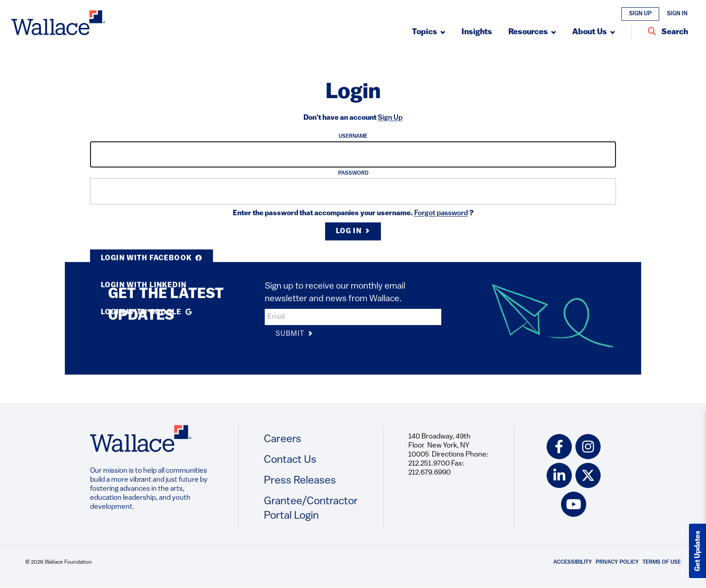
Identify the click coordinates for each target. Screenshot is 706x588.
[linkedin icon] (559, 475)
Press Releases (300, 481)
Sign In (677, 14)
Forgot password (441, 213)
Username (353, 136)
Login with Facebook (152, 258)
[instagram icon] (588, 447)
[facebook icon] (559, 447)
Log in (353, 232)
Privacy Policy (617, 562)
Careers (283, 439)
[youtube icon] (574, 504)
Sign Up (640, 14)
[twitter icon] (588, 475)
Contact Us (290, 460)
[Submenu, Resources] (532, 32)
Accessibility (573, 562)
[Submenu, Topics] (429, 32)
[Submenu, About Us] (594, 32)
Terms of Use (662, 562)
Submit (294, 334)
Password (353, 173)
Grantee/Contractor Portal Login (311, 509)
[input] (353, 154)
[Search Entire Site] (668, 32)
